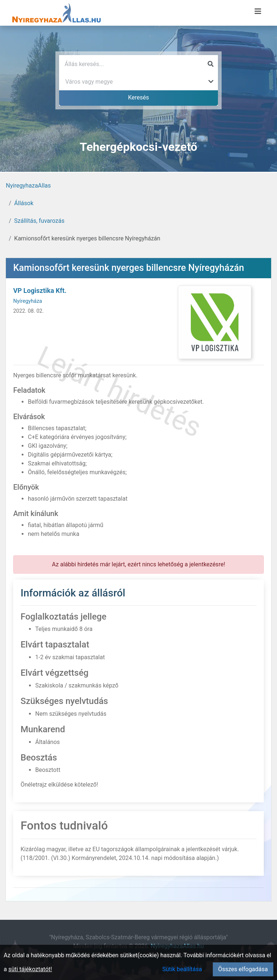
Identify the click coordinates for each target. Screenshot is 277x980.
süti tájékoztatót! (30, 969)
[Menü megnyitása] (258, 11)
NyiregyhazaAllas (28, 186)
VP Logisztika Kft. (40, 291)
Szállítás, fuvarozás (39, 221)
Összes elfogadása (243, 969)
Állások (24, 203)
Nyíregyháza (28, 301)
